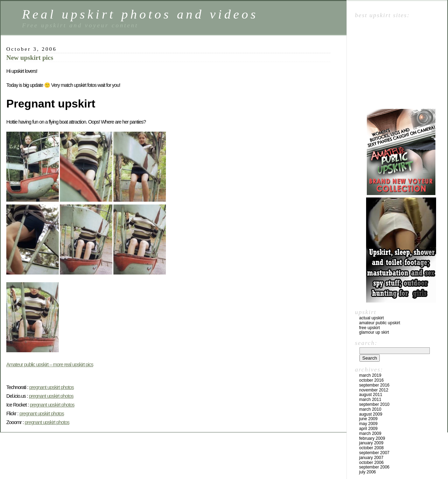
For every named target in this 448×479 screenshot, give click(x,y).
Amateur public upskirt (380, 323)
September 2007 (374, 453)
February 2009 (372, 438)
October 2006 (371, 463)
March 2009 (370, 433)
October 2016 (371, 380)
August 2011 (371, 395)
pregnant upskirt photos (51, 387)
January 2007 (371, 458)
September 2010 (374, 404)
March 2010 (370, 409)
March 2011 (370, 400)
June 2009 (368, 419)
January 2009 (371, 443)
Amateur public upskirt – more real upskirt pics (50, 365)
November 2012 (374, 390)
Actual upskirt (372, 318)
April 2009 (368, 429)
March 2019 (370, 375)
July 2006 (367, 472)
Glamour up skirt (374, 332)
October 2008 (371, 448)
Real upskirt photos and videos (140, 14)
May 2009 (368, 424)
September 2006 (374, 467)
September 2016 (374, 385)
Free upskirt (369, 328)
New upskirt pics (30, 58)
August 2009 (371, 414)
